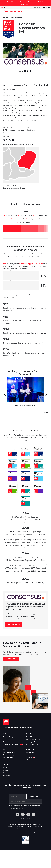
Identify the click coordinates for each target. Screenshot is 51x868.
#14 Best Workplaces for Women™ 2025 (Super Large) (25, 543)
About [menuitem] (6, 765)
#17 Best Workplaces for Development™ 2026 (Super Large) (26, 521)
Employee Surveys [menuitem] (8, 737)
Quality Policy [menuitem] (31, 829)
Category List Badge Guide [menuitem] (16, 826)
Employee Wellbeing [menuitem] (9, 752)
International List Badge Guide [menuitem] (35, 826)
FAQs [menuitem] (27, 760)
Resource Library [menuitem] (31, 752)
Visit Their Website (14, 624)
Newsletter (46, 8)
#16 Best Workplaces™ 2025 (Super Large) (26, 532)
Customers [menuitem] (6, 770)
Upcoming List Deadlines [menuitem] (33, 742)
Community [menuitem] (31, 757)
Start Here (11, 659)
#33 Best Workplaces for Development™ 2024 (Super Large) (25, 561)
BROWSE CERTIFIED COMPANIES (13, 17)
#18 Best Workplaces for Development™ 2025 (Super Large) (25, 536)
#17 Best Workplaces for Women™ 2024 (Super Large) (26, 568)
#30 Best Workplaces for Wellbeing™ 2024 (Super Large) (26, 565)
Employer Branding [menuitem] (9, 755)
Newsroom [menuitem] (6, 773)
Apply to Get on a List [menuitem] (32, 744)
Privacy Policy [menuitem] (21, 829)
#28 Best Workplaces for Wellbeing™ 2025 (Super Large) (26, 540)
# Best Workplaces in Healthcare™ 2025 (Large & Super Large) (26, 547)
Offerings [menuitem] (7, 734)
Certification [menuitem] (7, 739)
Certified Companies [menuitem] (32, 737)
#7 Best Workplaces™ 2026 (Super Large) (26, 517)
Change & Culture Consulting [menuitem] (13, 744)
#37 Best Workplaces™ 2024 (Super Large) (25, 557)
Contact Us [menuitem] (6, 775)
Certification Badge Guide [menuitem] (17, 824)
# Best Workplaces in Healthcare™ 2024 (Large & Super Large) (26, 572)
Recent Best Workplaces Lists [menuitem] (34, 739)
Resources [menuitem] (30, 749)
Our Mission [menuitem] (6, 768)
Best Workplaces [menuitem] (8, 742)
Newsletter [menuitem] (29, 755)
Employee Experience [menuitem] (9, 757)
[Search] (37, 8)
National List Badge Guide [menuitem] (34, 824)
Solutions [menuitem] (7, 749)
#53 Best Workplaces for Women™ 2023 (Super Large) (25, 583)
